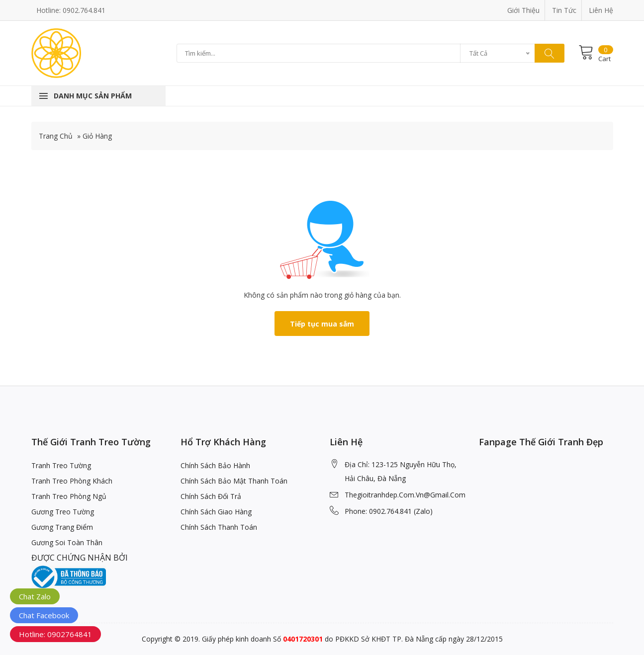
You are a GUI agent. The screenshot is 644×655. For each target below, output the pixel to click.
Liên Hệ (601, 10)
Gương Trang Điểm (62, 527)
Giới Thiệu (523, 10)
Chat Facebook (44, 615)
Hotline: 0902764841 (55, 634)
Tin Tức (564, 10)
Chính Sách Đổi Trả (211, 496)
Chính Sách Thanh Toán (219, 527)
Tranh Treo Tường (61, 465)
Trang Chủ (56, 136)
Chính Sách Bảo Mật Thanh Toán (234, 481)
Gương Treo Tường (63, 512)
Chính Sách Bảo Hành (215, 465)
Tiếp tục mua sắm (322, 324)
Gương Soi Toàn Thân (67, 542)
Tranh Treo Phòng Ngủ (69, 496)
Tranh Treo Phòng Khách (72, 481)
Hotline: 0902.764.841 (71, 10)
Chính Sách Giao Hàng (216, 512)
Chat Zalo (35, 596)
